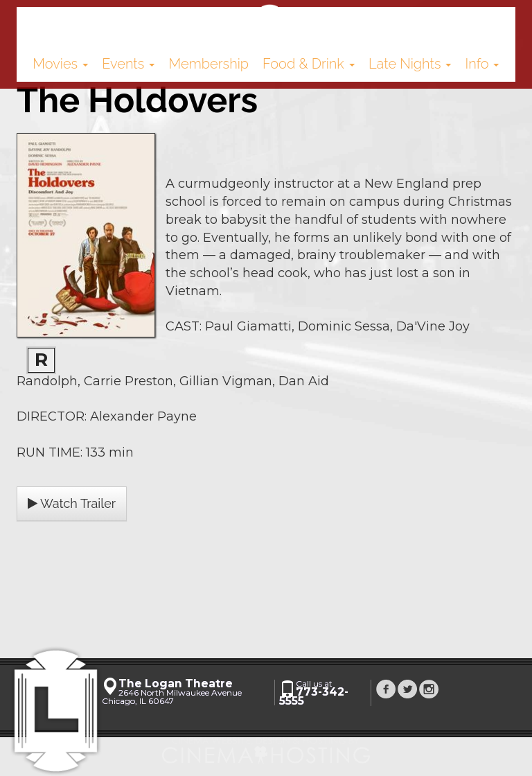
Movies (60, 64)
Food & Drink (309, 64)
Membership (209, 64)
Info (482, 64)
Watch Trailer (72, 503)
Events (128, 64)
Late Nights (410, 64)
